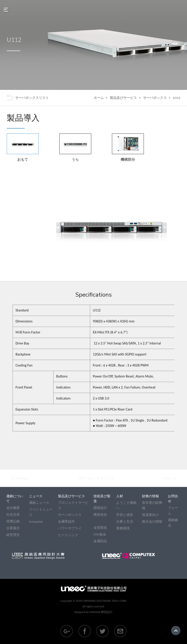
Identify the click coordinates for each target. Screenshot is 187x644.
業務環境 (123, 528)
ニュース (36, 496)
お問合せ (173, 499)
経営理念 (13, 535)
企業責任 (13, 528)
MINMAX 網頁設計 (101, 612)
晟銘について (15, 499)
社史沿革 (13, 515)
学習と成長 (125, 515)
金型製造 (100, 528)
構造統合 (100, 515)
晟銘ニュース (39, 503)
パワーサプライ (70, 528)
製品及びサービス (123, 98)
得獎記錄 (13, 521)
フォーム (173, 511)
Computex (36, 522)
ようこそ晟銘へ (126, 505)
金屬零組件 (66, 522)
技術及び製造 (102, 499)
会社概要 (13, 508)
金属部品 (100, 541)
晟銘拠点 (173, 523)
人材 (120, 496)
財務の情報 (150, 496)
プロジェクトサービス (73, 505)
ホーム (99, 98)
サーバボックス (155, 98)
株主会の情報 (152, 522)
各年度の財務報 (152, 505)
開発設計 (100, 508)
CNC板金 (100, 534)
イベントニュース (41, 512)
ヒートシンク (68, 535)
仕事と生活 (125, 522)
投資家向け (150, 515)
